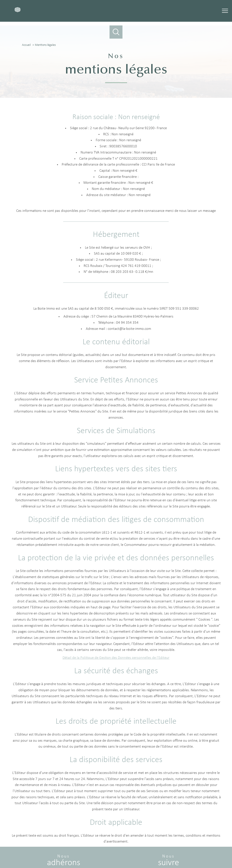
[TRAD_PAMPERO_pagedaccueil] (18, 11)
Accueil (26, 45)
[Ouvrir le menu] (225, 11)
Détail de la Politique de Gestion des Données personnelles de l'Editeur (116, 658)
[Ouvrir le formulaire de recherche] (116, 32)
